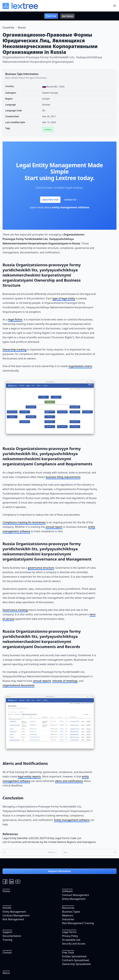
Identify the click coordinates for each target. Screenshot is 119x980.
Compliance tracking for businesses (24, 522)
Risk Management (13, 919)
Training (7, 940)
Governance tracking (15, 610)
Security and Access (74, 944)
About (6, 973)
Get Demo (67, 16)
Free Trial (51, 16)
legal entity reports (29, 776)
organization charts (80, 366)
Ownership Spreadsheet (76, 964)
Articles (7, 908)
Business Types (71, 912)
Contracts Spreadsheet (76, 960)
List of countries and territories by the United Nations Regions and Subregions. (49, 842)
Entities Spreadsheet (74, 956)
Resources (68, 908)
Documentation (12, 936)
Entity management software (72, 820)
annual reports (42, 681)
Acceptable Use (71, 940)
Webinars (68, 915)
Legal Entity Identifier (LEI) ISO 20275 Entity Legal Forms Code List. (42, 838)
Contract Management (75, 895)
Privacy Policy (70, 936)
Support (7, 932)
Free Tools (68, 953)
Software (67, 891)
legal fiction (15, 319)
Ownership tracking (14, 350)
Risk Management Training (78, 923)
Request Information (59, 871)
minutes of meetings (65, 681)
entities (48, 129)
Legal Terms (69, 932)
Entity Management (74, 899)
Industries (68, 919)
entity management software (71, 207)
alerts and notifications (69, 781)
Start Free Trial (50, 200)
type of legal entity (64, 298)
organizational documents (18, 685)
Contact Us (72, 200)
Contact (7, 953)
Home (6, 891)
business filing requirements (63, 477)
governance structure (41, 568)
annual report (54, 527)
